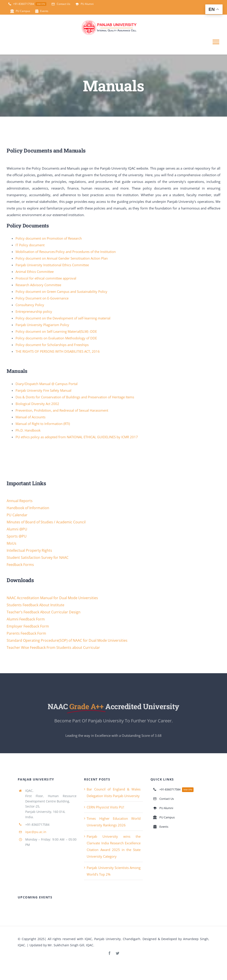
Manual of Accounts (30, 417)
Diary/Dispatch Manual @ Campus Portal (47, 384)
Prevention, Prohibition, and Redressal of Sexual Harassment (62, 411)
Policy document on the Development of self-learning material (63, 318)
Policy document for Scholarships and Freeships (52, 345)
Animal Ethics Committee (35, 272)
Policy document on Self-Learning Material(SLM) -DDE (56, 332)
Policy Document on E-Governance (42, 298)
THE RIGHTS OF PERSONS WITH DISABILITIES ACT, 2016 (58, 352)
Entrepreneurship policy (34, 312)
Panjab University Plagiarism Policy (42, 325)
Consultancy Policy (30, 305)
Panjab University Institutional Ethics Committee (52, 265)
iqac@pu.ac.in (36, 832)
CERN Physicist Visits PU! (105, 808)
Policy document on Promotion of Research (49, 239)
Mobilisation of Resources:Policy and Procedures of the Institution (66, 252)
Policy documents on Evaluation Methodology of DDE (56, 338)
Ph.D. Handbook (28, 431)
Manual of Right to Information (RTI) (43, 424)
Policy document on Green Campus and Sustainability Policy (61, 292)
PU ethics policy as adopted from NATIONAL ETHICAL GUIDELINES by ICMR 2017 (77, 437)
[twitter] (117, 954)
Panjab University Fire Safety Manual (43, 391)
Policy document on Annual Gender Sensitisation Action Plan (62, 258)
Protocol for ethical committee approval (46, 278)
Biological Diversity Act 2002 (37, 404)
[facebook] (110, 954)
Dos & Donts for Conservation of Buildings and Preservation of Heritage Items (75, 397)
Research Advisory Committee (38, 285)
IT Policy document (30, 245)
